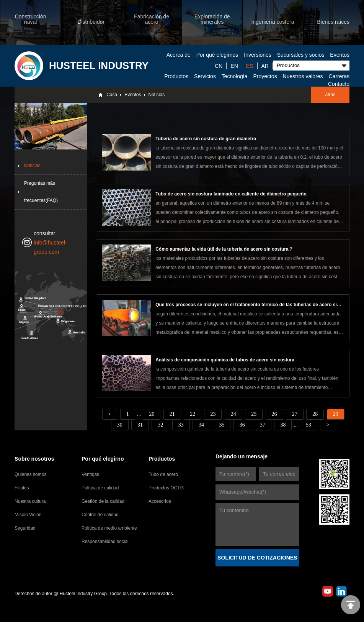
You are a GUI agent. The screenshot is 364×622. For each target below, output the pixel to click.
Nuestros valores (303, 76)
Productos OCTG (166, 488)
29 (336, 414)
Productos (176, 76)
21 (172, 414)
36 (242, 425)
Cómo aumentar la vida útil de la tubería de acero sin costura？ (224, 249)
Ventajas (90, 474)
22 (193, 414)
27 (295, 414)
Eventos (340, 55)
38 (283, 425)
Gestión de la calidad (103, 501)
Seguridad (25, 528)
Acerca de (179, 55)
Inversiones (258, 55)
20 (152, 414)
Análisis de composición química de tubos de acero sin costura (225, 360)
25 (254, 414)
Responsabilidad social (105, 542)
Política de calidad (100, 488)
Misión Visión (28, 515)
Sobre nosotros (34, 459)
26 (274, 414)
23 (213, 414)
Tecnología (235, 76)
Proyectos (265, 76)
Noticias (157, 95)
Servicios (205, 76)
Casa (112, 95)
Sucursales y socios (301, 55)
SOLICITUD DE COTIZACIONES (257, 558)
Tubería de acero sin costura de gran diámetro (206, 139)
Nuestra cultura (30, 501)
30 (120, 425)
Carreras (339, 76)
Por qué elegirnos (217, 55)
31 (140, 425)
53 (309, 425)
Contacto (339, 84)
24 (233, 414)
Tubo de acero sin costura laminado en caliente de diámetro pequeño (231, 194)
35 (222, 425)
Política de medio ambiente (109, 528)
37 (263, 425)
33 (181, 425)
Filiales (22, 488)
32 (160, 425)
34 (201, 425)
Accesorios (160, 501)
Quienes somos (30, 474)
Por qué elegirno (103, 459)
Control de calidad (100, 515)
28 (315, 414)
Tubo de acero (163, 474)
